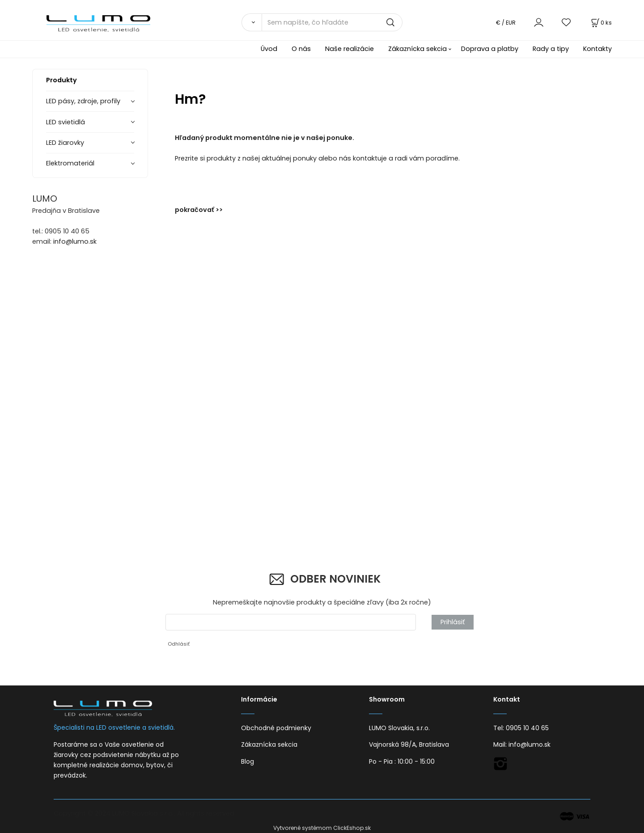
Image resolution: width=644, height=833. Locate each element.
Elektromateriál (70, 163)
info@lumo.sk (75, 241)
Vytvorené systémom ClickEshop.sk (322, 828)
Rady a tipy (551, 49)
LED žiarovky (65, 143)
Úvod (269, 49)
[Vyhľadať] (252, 22)
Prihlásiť (453, 622)
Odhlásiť (179, 644)
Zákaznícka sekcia (417, 49)
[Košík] (601, 23)
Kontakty (597, 49)
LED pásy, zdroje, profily (83, 101)
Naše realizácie (350, 49)
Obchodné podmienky (276, 728)
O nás (301, 49)
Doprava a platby (490, 49)
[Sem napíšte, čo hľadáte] (332, 22)
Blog (248, 761)
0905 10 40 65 (527, 728)
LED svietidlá (66, 122)
